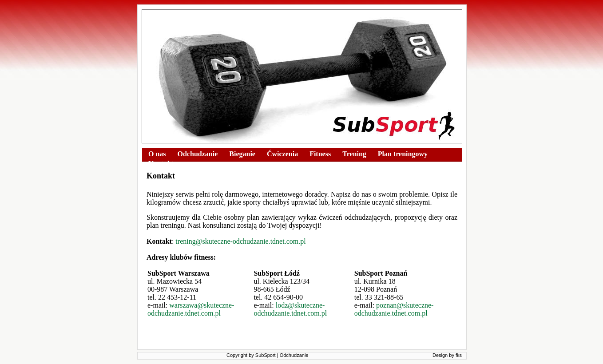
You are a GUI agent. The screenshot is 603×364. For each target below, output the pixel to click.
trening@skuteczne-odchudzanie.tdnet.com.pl (240, 241)
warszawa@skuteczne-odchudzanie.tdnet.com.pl (191, 309)
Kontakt (161, 164)
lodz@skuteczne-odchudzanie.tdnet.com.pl (290, 309)
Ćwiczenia (282, 154)
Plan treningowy (403, 154)
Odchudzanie (198, 154)
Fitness (320, 154)
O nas (157, 154)
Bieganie (242, 154)
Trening (354, 154)
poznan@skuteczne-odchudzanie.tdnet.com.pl (394, 309)
